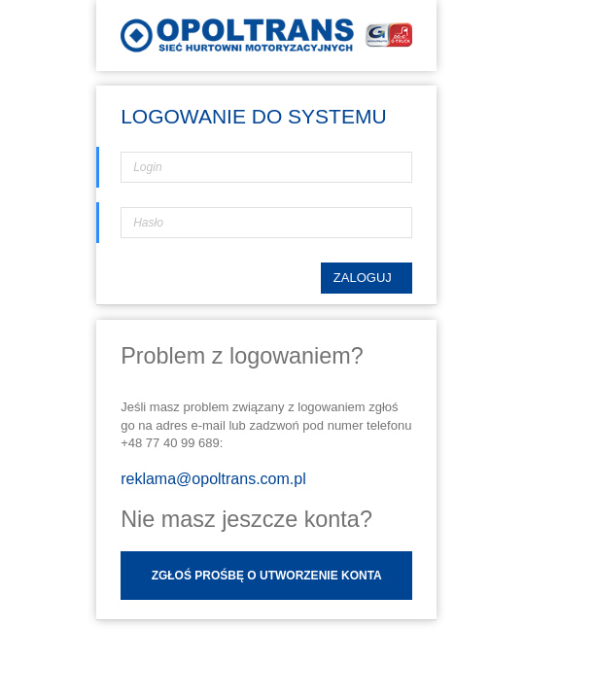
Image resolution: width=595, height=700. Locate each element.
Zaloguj (364, 310)
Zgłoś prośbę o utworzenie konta (267, 608)
